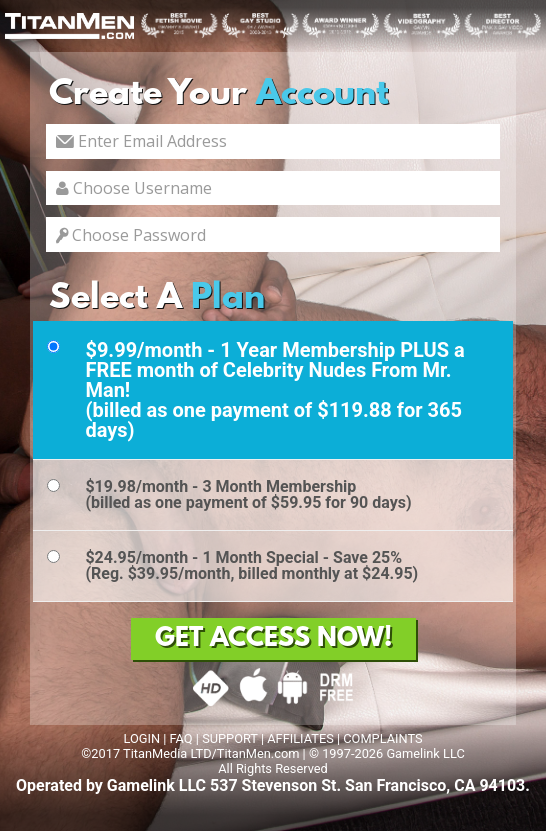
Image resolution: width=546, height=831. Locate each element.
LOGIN (141, 738)
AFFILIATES (300, 738)
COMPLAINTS (382, 738)
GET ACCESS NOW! (273, 639)
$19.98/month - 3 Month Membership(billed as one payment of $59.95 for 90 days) (248, 494)
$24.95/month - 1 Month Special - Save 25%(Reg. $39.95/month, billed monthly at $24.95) (251, 565)
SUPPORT (230, 738)
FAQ (181, 738)
